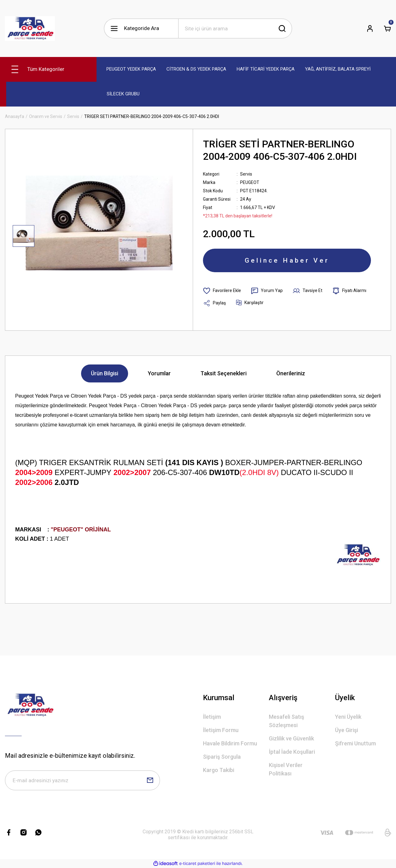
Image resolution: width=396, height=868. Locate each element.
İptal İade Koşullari (292, 752)
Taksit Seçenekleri (224, 373)
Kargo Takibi (219, 770)
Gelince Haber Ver (287, 260)
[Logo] (30, 28)
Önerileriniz (291, 373)
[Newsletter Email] (82, 780)
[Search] (235, 28)
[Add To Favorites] (222, 291)
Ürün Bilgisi (105, 373)
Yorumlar (159, 373)
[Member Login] (370, 28)
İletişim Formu (221, 730)
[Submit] (150, 780)
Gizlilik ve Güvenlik (291, 738)
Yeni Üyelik (348, 717)
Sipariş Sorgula (222, 757)
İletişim (212, 717)
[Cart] (387, 28)
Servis (246, 174)
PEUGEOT (250, 182)
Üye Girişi (346, 730)
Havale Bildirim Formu (230, 743)
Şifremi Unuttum (355, 743)
